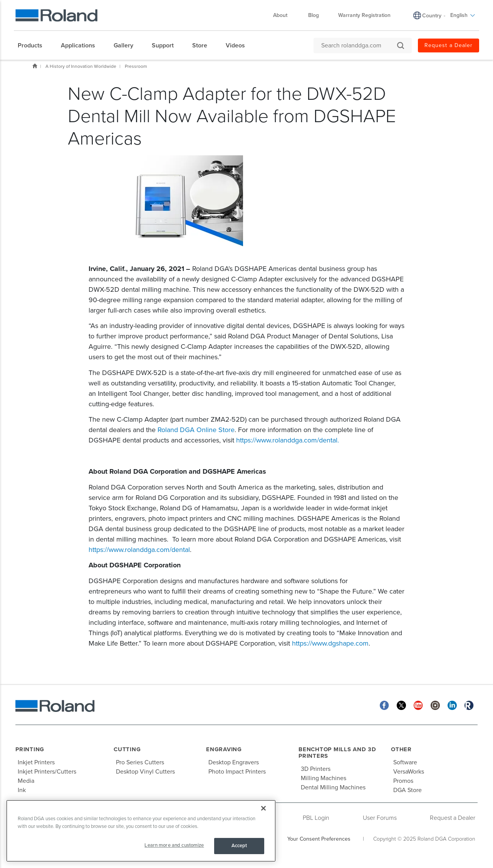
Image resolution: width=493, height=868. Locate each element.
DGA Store (407, 790)
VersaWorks (409, 772)
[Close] (263, 808)
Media (26, 781)
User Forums (380, 818)
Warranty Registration (364, 15)
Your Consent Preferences (319, 839)
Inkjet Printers (36, 762)
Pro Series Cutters (140, 762)
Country (432, 16)
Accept (239, 846)
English (463, 15)
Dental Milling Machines (333, 787)
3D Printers (316, 769)
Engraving (224, 749)
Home (35, 66)
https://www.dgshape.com (330, 643)
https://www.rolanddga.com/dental (287, 440)
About (284, 15)
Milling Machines (324, 778)
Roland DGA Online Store (196, 430)
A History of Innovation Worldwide (81, 66)
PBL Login (316, 818)
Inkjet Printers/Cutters (47, 772)
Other (401, 749)
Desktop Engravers (234, 762)
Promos (403, 781)
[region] (141, 831)
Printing (30, 749)
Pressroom (136, 66)
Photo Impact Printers (237, 772)
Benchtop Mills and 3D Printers (337, 753)
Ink (22, 790)
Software (405, 762)
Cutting (127, 749)
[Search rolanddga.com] (359, 45)
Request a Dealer (449, 45)
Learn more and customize (174, 845)
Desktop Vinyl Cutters (145, 772)
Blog (314, 15)
